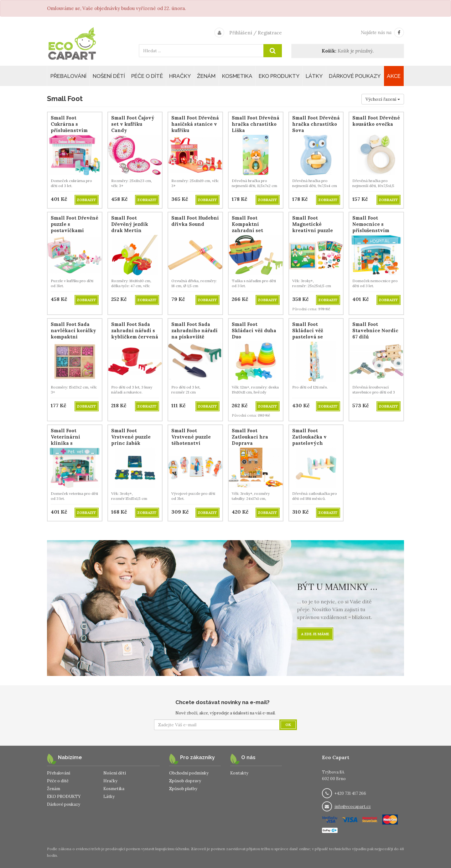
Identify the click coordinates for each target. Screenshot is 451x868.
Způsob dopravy (185, 781)
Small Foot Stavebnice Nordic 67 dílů (375, 330)
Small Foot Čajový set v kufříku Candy (133, 124)
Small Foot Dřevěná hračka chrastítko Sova (316, 124)
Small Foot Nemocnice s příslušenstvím (371, 224)
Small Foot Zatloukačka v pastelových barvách (309, 440)
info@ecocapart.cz (353, 807)
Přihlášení (241, 33)
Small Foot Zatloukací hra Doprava (250, 437)
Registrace (270, 33)
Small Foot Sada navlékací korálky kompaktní (73, 330)
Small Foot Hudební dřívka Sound (195, 221)
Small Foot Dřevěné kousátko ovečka (376, 121)
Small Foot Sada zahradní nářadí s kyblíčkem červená (135, 330)
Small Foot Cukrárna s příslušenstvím (69, 124)
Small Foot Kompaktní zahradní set (247, 224)
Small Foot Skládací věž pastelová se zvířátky (308, 334)
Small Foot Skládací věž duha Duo (254, 330)
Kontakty (239, 773)
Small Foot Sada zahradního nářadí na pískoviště (194, 330)
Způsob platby (183, 789)
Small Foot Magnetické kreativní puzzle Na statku (313, 227)
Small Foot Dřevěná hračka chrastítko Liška (256, 124)
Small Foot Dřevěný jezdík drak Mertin (130, 224)
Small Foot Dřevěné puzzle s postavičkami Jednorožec (75, 227)
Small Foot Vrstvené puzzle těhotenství (191, 437)
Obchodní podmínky (189, 773)
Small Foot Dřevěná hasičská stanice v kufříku (195, 124)
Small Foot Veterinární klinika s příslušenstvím (69, 440)
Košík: (329, 51)
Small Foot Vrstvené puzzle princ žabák (131, 437)
